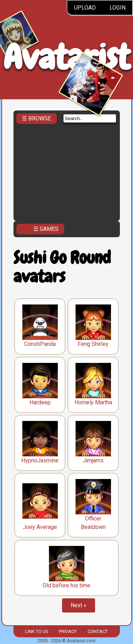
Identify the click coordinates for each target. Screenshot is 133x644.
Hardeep (40, 402)
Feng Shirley (93, 344)
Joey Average (40, 527)
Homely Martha (93, 402)
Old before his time (66, 585)
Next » (79, 605)
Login (118, 8)
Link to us (37, 631)
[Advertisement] (67, 170)
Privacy (68, 631)
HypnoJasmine (40, 460)
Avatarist (66, 57)
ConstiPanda (40, 344)
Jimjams (93, 460)
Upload (85, 8)
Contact (98, 631)
